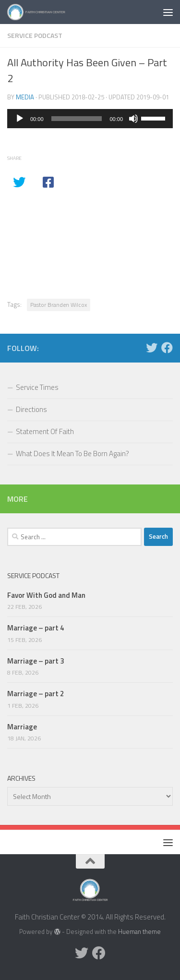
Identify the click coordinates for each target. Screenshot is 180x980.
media (25, 97)
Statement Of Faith (45, 431)
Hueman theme (139, 932)
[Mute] (133, 119)
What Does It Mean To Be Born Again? (72, 454)
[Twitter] (152, 348)
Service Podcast (35, 35)
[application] (90, 119)
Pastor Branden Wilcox (59, 305)
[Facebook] (167, 348)
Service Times (37, 387)
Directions (31, 409)
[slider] (77, 119)
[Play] (20, 119)
